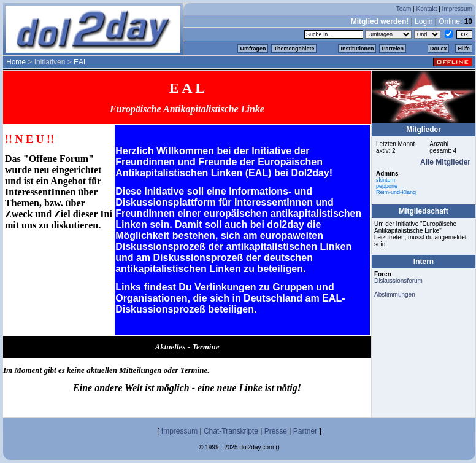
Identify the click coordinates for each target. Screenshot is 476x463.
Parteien (393, 49)
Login (424, 21)
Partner (305, 431)
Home (16, 62)
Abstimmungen (395, 294)
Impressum (457, 9)
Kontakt (426, 9)
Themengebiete (294, 49)
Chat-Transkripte (231, 431)
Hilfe (464, 49)
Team (404, 9)
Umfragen (253, 49)
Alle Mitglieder (445, 162)
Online (449, 21)
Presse (276, 431)
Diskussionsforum (398, 281)
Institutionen (357, 49)
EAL (81, 62)
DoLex (439, 49)
